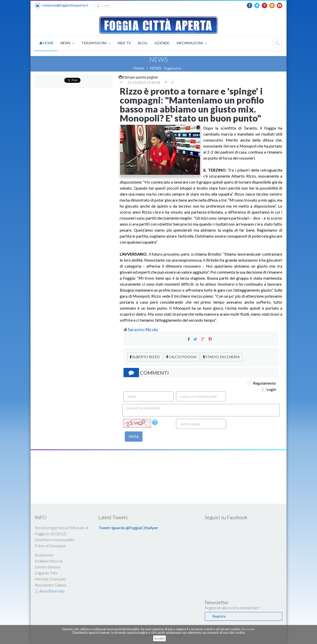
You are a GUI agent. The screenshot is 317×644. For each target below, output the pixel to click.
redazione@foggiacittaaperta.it (61, 6)
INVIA (134, 436)
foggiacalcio (173, 68)
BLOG (143, 43)
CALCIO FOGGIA (181, 357)
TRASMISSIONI (96, 43)
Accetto (159, 638)
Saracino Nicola (143, 329)
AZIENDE (162, 43)
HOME (46, 43)
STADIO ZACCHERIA (221, 357)
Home (139, 68)
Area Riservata (50, 591)
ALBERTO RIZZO (145, 357)
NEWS (67, 43)
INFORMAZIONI (192, 43)
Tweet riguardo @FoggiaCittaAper (128, 528)
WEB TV (124, 43)
